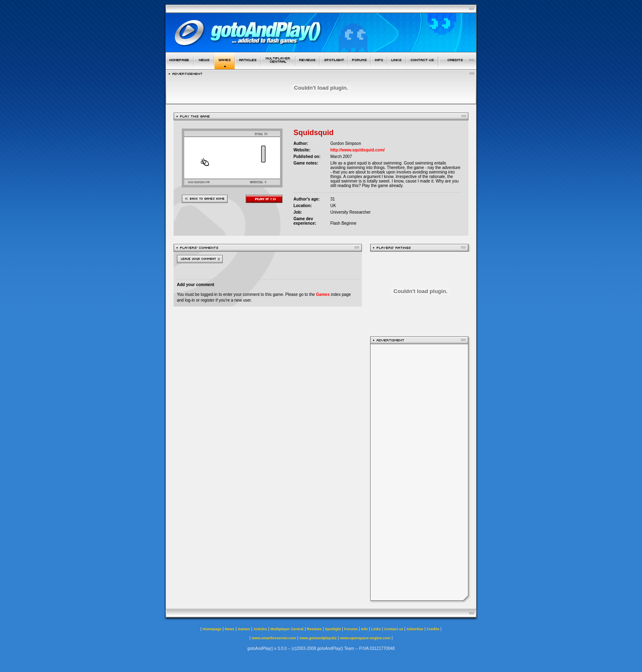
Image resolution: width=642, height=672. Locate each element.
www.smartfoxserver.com (274, 638)
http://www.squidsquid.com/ (358, 150)
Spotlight (333, 629)
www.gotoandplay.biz (318, 638)
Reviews (314, 629)
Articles (260, 629)
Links (376, 629)
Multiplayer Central (287, 629)
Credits (433, 629)
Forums (351, 629)
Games (323, 294)
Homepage (212, 629)
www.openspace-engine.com (365, 638)
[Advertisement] (419, 472)
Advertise (415, 629)
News (230, 629)
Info (365, 629)
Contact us (394, 629)
